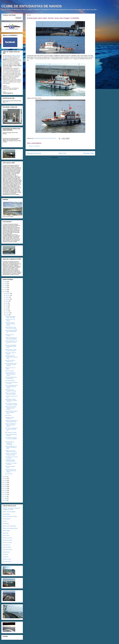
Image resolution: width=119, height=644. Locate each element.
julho (7, 303)
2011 (6, 494)
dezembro (8, 293)
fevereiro (8, 313)
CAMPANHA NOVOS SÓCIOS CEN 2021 (10, 461)
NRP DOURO (8, 416)
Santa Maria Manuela (7, 550)
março (7, 311)
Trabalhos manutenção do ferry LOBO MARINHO (11, 338)
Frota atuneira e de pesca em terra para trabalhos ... (11, 439)
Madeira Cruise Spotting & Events (10, 528)
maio (7, 307)
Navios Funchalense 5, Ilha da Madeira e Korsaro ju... (11, 342)
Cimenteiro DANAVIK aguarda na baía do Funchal (10, 324)
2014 (6, 488)
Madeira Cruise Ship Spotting (9, 526)
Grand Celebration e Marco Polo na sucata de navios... (11, 412)
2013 (6, 490)
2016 (6, 485)
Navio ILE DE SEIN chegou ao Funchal (11, 383)
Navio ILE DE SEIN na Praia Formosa (10, 361)
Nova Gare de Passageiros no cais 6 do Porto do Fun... (11, 429)
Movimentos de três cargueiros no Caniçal (11, 390)
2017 (6, 483)
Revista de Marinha (7, 547)
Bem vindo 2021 (9, 474)
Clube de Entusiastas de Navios (10, 517)
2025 (6, 284)
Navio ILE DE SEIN (9, 371)
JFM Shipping (6, 524)
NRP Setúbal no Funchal (11, 432)
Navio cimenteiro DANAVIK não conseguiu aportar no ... (11, 332)
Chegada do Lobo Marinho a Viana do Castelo (11, 454)
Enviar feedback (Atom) (63, 158)
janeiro (7, 315)
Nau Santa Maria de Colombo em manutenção (10, 443)
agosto (7, 301)
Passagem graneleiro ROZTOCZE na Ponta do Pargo (11, 357)
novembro (8, 295)
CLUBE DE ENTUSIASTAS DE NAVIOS (32, 6)
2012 (6, 492)
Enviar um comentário (34, 146)
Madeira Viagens (6, 531)
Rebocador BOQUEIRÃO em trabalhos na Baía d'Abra (11, 347)
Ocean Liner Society (7, 543)
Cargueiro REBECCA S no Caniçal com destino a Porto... (11, 447)
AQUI (7, 102)
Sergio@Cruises (6, 552)
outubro (7, 297)
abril (7, 309)
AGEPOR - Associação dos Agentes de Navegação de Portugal (11, 509)
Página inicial (62, 153)
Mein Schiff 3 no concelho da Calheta (11, 464)
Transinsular (5, 554)
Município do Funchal (7, 540)
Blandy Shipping (6, 514)
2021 (6, 292)
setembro (8, 299)
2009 (6, 498)
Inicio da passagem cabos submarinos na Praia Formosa (11, 365)
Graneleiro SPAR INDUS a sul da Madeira (11, 378)
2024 (6, 286)
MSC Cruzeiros (6, 535)
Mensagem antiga (89, 153)
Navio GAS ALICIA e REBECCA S (10, 418)
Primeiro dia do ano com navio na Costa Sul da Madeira (11, 471)
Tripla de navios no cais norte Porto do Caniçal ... (11, 328)
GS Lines (5, 521)
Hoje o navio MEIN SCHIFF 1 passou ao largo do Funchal (11, 387)
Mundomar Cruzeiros (7, 538)
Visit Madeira (6, 557)
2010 (6, 496)
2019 (6, 479)
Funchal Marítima (7, 519)
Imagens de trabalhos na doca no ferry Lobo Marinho (11, 425)
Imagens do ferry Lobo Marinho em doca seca (11, 451)
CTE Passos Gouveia (10, 380)
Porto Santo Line (6, 545)
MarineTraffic (6, 533)
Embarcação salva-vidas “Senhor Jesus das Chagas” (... (11, 408)
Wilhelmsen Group (7, 559)
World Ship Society (7, 561)
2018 (6, 481)
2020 (6, 477)
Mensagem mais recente (34, 153)
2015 (6, 487)
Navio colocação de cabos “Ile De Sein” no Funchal (11, 404)
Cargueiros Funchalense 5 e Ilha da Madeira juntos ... (11, 421)
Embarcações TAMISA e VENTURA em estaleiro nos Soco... (11, 400)
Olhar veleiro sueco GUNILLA (9, 335)
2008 (6, 500)
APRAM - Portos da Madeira (9, 512)
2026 (6, 282)
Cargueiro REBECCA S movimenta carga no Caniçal (10, 374)
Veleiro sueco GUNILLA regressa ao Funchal (10, 394)
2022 (6, 290)
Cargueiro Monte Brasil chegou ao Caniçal (10, 317)
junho (7, 305)
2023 (6, 288)
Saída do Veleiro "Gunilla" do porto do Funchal (11, 350)
